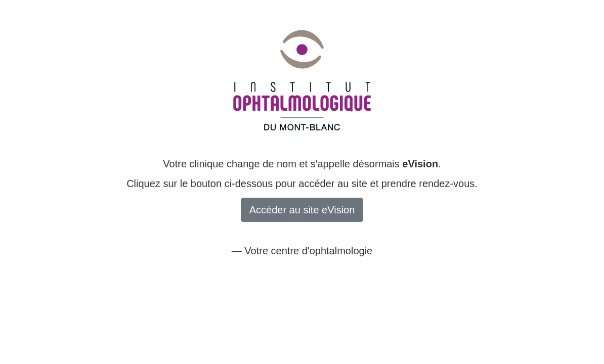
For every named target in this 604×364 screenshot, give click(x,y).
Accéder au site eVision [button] (302, 210)
